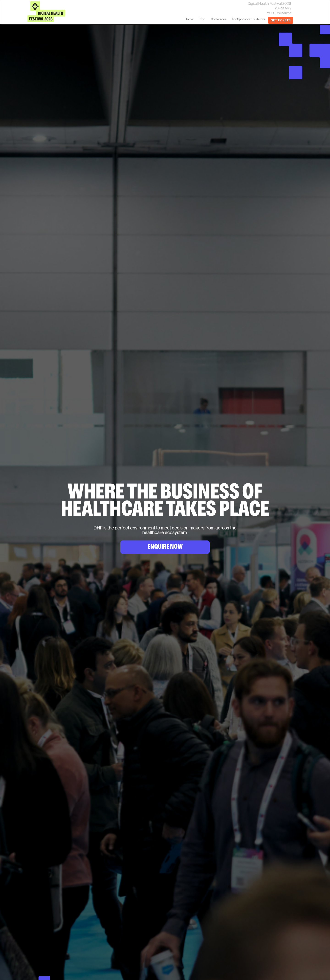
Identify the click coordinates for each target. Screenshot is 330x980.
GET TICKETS (281, 20)
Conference (219, 19)
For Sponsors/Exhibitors (249, 19)
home (189, 19)
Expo (202, 19)
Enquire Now (165, 547)
